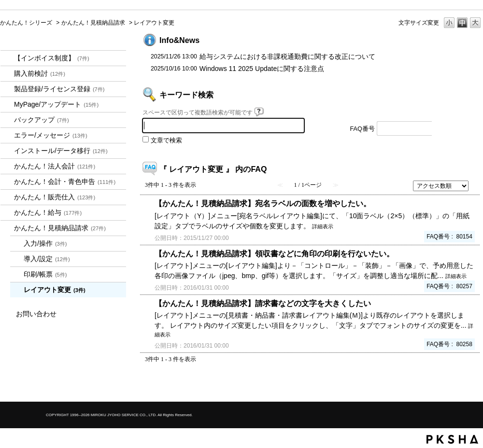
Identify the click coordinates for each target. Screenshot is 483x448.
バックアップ (42, 120)
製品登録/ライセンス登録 (59, 89)
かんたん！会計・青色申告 (65, 182)
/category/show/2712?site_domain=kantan (7, 166)
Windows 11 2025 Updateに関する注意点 (262, 69)
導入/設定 (47, 259)
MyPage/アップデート (56, 104)
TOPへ (459, 386)
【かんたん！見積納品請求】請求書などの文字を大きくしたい (263, 303)
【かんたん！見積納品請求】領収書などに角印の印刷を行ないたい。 (274, 253)
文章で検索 (166, 140)
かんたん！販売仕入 (55, 197)
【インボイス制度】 (52, 58)
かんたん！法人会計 (55, 166)
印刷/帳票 (45, 274)
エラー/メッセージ (51, 135)
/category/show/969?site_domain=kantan (7, 228)
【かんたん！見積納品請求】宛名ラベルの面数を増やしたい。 (263, 203)
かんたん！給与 (48, 212)
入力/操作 (45, 243)
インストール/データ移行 (61, 151)
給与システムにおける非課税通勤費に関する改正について (287, 56)
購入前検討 (40, 73)
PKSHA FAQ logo (452, 439)
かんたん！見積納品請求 (93, 23)
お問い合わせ (36, 314)
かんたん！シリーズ (26, 23)
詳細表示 (323, 226)
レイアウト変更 (55, 290)
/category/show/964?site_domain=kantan (7, 197)
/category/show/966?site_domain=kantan (7, 213)
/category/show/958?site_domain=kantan (7, 182)
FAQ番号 (362, 129)
